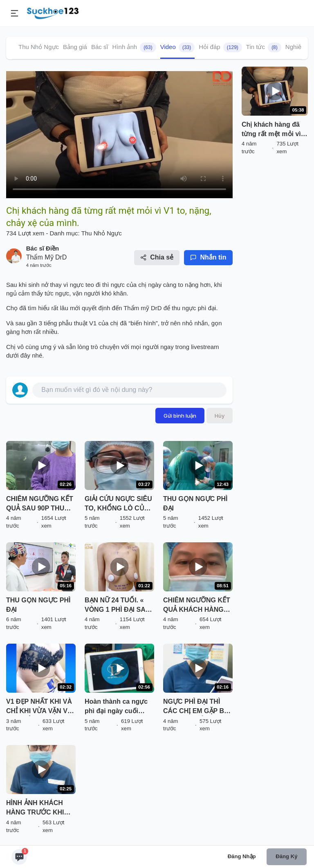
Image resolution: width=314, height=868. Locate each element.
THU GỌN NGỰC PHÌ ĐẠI (195, 503)
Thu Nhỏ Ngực (39, 47)
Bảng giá (75, 47)
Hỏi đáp (220, 47)
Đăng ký (286, 856)
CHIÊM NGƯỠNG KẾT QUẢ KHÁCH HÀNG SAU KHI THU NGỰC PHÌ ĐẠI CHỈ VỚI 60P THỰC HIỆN (197, 606)
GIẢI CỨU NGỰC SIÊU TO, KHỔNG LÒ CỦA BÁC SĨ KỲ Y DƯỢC (118, 504)
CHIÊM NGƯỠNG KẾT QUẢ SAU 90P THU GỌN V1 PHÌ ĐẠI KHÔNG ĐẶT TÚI (40, 504)
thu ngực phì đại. (194, 308)
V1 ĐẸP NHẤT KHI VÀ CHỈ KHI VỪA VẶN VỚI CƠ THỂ (40, 707)
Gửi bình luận (180, 416)
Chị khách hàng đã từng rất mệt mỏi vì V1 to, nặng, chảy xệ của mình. (273, 130)
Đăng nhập (242, 856)
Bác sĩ (100, 47)
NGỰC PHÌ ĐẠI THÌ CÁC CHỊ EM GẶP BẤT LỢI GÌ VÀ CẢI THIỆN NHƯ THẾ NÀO (198, 707)
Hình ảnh (134, 47)
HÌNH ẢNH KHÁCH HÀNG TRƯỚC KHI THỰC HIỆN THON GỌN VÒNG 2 (35, 808)
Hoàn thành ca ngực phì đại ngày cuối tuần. (116, 707)
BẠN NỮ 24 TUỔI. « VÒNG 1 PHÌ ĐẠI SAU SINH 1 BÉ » (117, 606)
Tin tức (264, 47)
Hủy (220, 416)
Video (178, 47)
